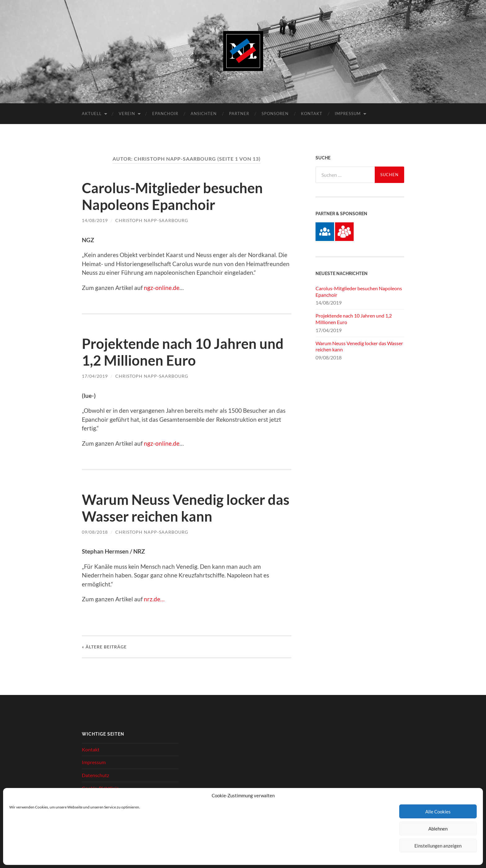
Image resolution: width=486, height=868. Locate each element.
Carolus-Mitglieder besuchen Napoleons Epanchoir (172, 196)
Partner (239, 114)
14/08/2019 (95, 220)
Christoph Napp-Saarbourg (152, 220)
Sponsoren (275, 114)
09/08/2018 (95, 532)
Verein (127, 114)
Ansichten (204, 114)
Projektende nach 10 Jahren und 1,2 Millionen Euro (183, 352)
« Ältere (104, 647)
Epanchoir (165, 114)
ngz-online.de (162, 288)
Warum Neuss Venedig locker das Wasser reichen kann (186, 508)
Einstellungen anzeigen (438, 846)
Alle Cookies (438, 812)
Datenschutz (95, 775)
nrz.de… (154, 599)
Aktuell (92, 114)
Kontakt (312, 114)
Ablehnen (438, 829)
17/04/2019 (95, 376)
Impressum (348, 114)
